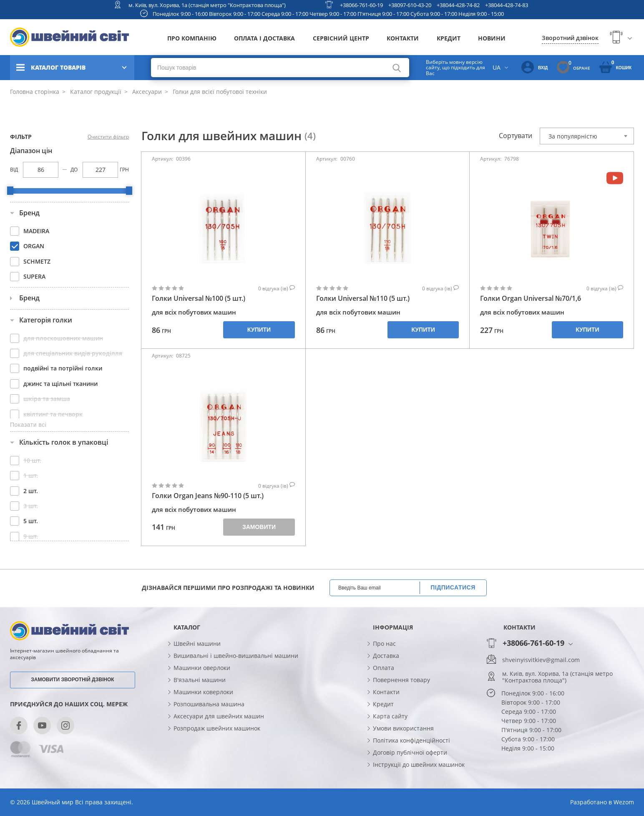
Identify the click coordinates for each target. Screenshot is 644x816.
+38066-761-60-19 (361, 5)
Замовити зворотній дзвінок (72, 680)
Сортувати (516, 136)
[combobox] (587, 136)
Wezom (624, 802)
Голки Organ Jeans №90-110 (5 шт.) (208, 496)
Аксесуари (146, 92)
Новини (492, 38)
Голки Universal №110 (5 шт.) (363, 298)
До (74, 170)
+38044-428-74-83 (507, 5)
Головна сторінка (35, 92)
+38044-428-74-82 (458, 5)
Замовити (259, 527)
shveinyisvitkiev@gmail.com (541, 660)
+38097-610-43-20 (410, 5)
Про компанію (192, 38)
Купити (259, 330)
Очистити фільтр (108, 137)
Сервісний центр (341, 38)
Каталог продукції (95, 92)
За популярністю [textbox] (573, 136)
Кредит (449, 38)
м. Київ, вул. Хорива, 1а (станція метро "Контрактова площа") (207, 5)
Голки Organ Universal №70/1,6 (531, 298)
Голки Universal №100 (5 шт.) (199, 298)
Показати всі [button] (28, 425)
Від (14, 170)
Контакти (403, 38)
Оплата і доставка (264, 38)
